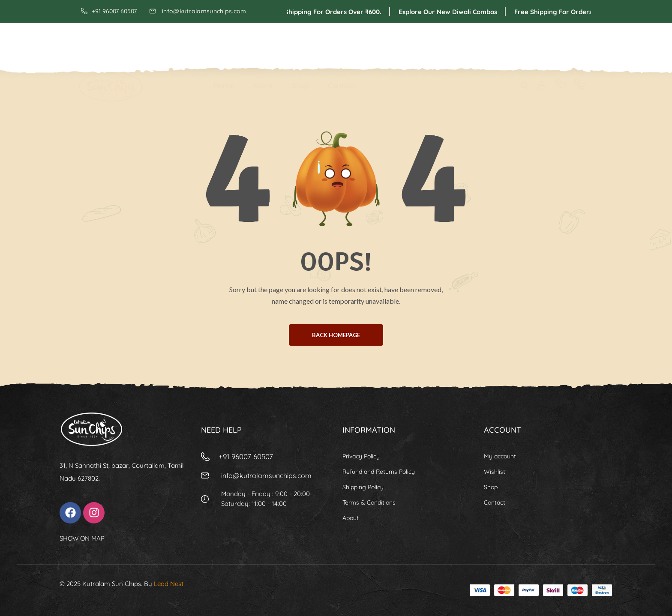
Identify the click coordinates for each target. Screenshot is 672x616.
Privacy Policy (361, 456)
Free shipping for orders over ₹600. (334, 12)
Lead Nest (169, 584)
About (263, 43)
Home (224, 43)
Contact (342, 43)
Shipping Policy (363, 487)
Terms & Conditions (369, 502)
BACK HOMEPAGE (336, 335)
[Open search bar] (525, 43)
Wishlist (495, 472)
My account (500, 456)
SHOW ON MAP (82, 538)
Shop (301, 43)
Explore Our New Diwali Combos (457, 12)
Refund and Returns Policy (379, 472)
